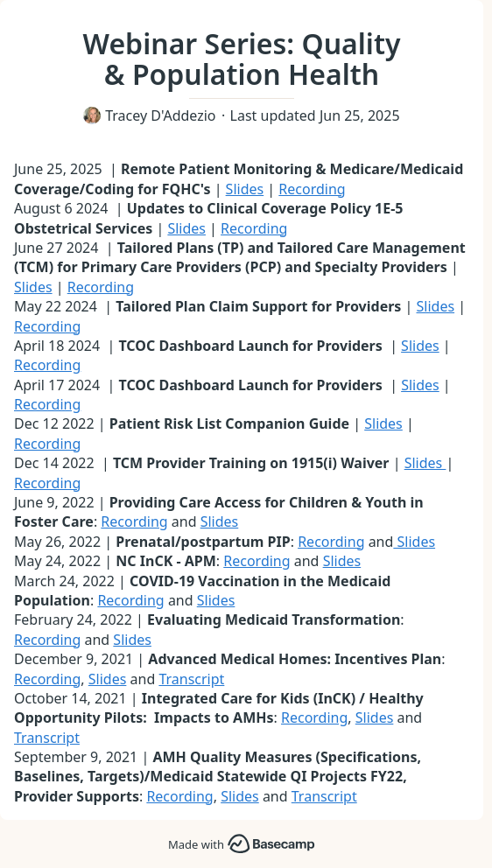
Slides (245, 189)
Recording (312, 189)
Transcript (191, 679)
